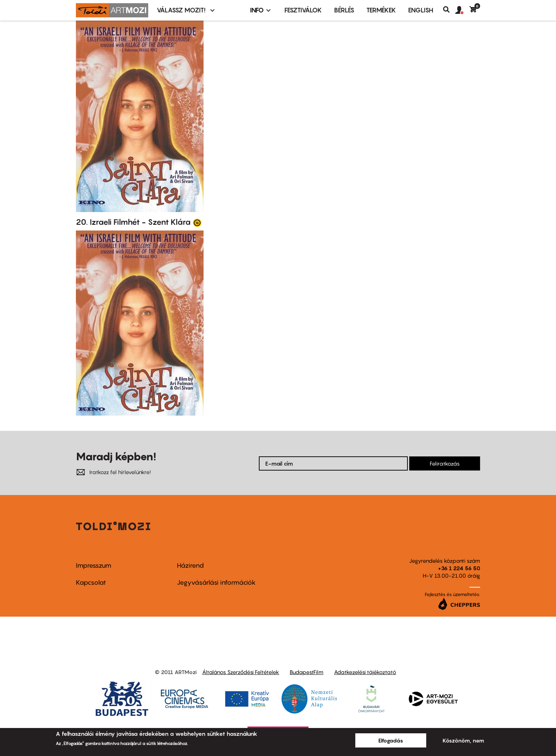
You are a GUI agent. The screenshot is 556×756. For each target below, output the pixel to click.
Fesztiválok (303, 10)
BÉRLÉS (344, 10)
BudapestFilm (307, 672)
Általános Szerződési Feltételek (241, 672)
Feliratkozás (445, 463)
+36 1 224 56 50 (459, 568)
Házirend (190, 565)
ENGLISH (421, 10)
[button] (462, 10)
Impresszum (94, 565)
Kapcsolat (91, 582)
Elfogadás (391, 740)
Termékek (381, 10)
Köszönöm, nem (463, 740)
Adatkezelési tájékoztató (365, 672)
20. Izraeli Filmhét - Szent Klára (133, 222)
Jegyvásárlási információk (216, 582)
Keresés (449, 10)
